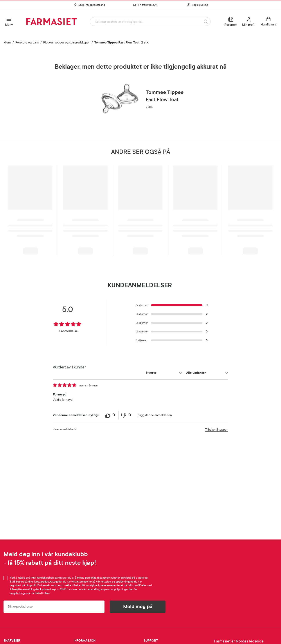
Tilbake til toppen (217, 430)
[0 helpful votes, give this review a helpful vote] (111, 415)
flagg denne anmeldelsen (155, 415)
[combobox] (150, 22)
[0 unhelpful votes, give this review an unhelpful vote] (126, 415)
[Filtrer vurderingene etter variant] (206, 373)
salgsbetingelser (20, 593)
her (131, 589)
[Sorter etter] (163, 373)
